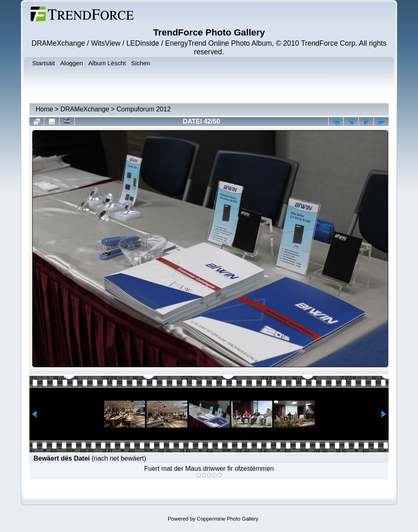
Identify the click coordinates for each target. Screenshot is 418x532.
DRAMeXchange (85, 109)
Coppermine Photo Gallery (228, 519)
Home (44, 109)
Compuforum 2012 (144, 109)
